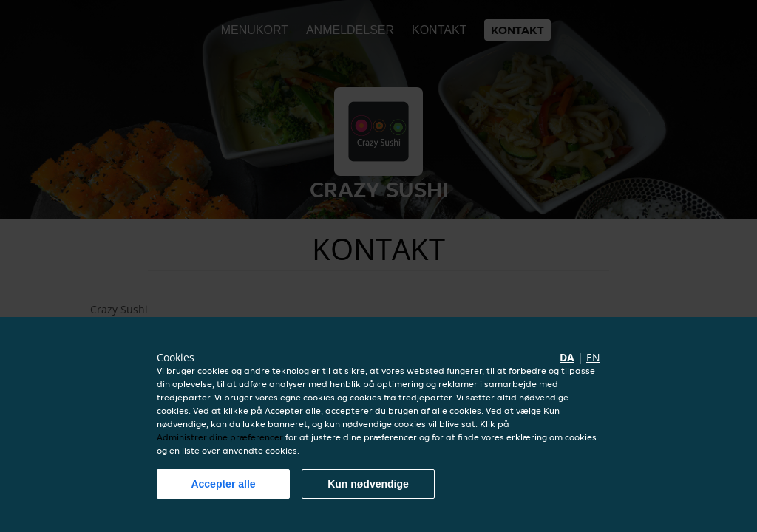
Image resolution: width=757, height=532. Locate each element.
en (593, 357)
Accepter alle (223, 484)
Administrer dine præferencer (220, 437)
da (567, 357)
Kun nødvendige (368, 484)
